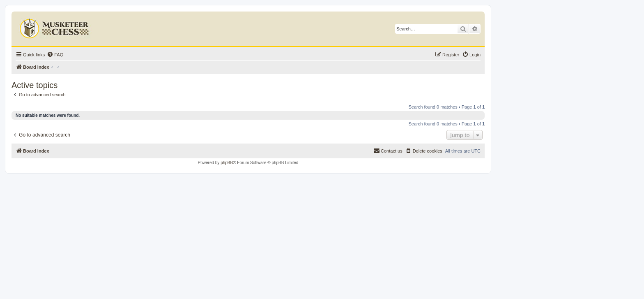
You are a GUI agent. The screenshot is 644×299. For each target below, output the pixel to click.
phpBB (227, 163)
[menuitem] (55, 55)
